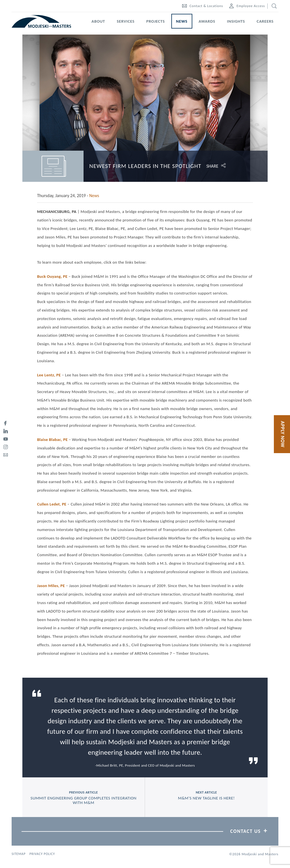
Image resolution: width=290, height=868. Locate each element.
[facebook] (6, 422)
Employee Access (247, 6)
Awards (207, 21)
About (98, 21)
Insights (236, 21)
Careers (265, 21)
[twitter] (6, 414)
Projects (155, 21)
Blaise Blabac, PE (52, 440)
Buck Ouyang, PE (52, 276)
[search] (273, 6)
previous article (84, 798)
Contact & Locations (202, 6)
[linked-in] (6, 430)
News (182, 21)
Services (126, 21)
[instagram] (6, 446)
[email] (6, 454)
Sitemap (19, 854)
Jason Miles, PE (51, 586)
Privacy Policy (42, 854)
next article (206, 796)
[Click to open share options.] (237, 166)
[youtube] (6, 438)
